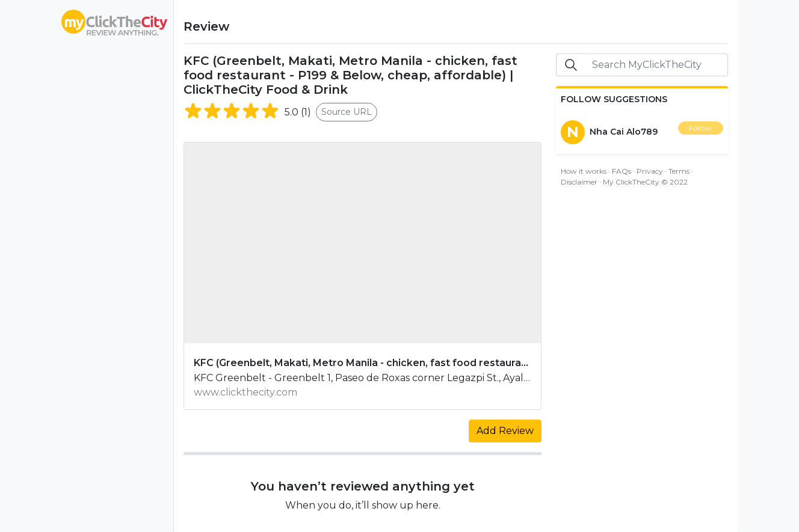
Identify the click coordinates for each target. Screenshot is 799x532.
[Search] (656, 65)
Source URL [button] (347, 112)
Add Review (505, 431)
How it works (584, 171)
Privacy (650, 171)
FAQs (622, 171)
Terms (679, 171)
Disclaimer (579, 182)
